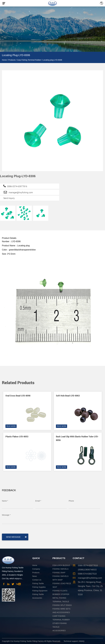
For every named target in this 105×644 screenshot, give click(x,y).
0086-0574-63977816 (15, 186)
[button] (96, 375)
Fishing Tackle (38, 583)
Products (12, 60)
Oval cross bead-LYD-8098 (18, 396)
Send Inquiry (9, 198)
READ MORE (11, 426)
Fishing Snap (59, 573)
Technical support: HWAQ (74, 641)
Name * (5, 501)
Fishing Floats (60, 591)
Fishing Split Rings (62, 605)
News (35, 576)
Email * (38, 501)
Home (4, 60)
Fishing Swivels (60, 569)
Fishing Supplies (39, 587)
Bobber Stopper (61, 594)
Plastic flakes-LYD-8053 (17, 436)
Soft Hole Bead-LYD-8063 (68, 396)
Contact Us (37, 580)
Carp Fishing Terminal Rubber (29, 60)
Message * (6, 515)
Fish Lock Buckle (61, 565)
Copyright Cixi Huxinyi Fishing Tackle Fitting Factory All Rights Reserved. (31, 641)
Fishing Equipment (40, 591)
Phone (71, 501)
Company (36, 569)
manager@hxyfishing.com (18, 192)
